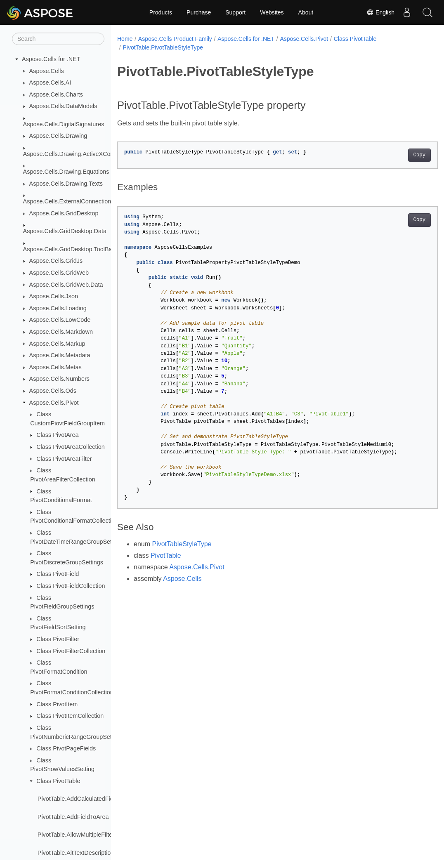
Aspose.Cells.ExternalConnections (69, 201)
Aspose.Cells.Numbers (59, 379)
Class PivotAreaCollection (71, 447)
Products (161, 12)
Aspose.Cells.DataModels (63, 106)
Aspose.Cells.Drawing (58, 136)
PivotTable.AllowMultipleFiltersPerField (89, 835)
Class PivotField (58, 574)
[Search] (58, 39)
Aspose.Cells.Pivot (54, 403)
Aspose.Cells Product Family (175, 39)
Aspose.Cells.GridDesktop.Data (65, 231)
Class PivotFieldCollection (71, 586)
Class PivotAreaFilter (64, 459)
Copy (397, 155)
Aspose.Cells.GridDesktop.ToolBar (69, 249)
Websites (272, 12)
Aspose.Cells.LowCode (60, 320)
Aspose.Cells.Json (54, 296)
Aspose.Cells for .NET (51, 59)
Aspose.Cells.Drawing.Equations (66, 172)
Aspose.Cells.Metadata (60, 355)
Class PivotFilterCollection (71, 651)
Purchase (199, 12)
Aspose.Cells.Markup (57, 344)
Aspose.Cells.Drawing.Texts (66, 184)
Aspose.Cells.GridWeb (59, 273)
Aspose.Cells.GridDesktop (64, 213)
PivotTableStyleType (182, 544)
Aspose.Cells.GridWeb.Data (66, 285)
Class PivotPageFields (66, 748)
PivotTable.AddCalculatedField (78, 799)
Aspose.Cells (47, 71)
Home (125, 39)
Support (235, 12)
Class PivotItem (57, 704)
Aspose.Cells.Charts (56, 94)
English (380, 12)
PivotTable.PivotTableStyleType (163, 47)
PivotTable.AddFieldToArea (73, 817)
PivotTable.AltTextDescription (76, 853)
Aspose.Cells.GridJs (56, 261)
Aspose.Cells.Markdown (61, 332)
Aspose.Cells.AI (50, 83)
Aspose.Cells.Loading (58, 308)
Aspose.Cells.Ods (53, 391)
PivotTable (166, 555)
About (306, 12)
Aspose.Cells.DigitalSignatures (64, 124)
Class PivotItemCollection (70, 716)
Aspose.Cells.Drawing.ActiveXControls (74, 154)
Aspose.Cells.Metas (55, 367)
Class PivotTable (58, 781)
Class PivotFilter (58, 639)
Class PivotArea (57, 435)
